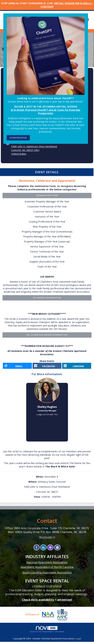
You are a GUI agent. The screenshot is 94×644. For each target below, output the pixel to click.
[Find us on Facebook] (36, 550)
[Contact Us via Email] (57, 550)
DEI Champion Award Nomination (47, 335)
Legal (78, 641)
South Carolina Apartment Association (47, 575)
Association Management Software (47, 631)
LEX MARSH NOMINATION (47, 298)
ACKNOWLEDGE (18, 138)
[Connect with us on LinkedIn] (43, 550)
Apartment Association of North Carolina (47, 569)
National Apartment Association (47, 564)
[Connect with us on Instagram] (50, 550)
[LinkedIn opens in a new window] (77, 367)
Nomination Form (47, 195)
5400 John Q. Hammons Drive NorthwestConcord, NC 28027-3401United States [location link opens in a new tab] (34, 150)
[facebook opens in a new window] (47, 367)
